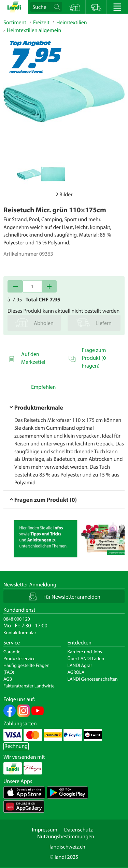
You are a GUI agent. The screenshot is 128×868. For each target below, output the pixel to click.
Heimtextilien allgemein (34, 30)
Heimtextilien (72, 23)
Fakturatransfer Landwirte (29, 686)
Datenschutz (79, 830)
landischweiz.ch (67, 847)
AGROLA (76, 672)
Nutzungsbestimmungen (66, 837)
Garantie (12, 652)
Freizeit (41, 23)
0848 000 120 (17, 619)
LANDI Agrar (80, 665)
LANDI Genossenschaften (93, 679)
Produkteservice (19, 658)
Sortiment (15, 23)
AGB (8, 679)
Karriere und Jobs (85, 652)
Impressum (44, 830)
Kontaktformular (20, 632)
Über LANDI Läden (86, 658)
